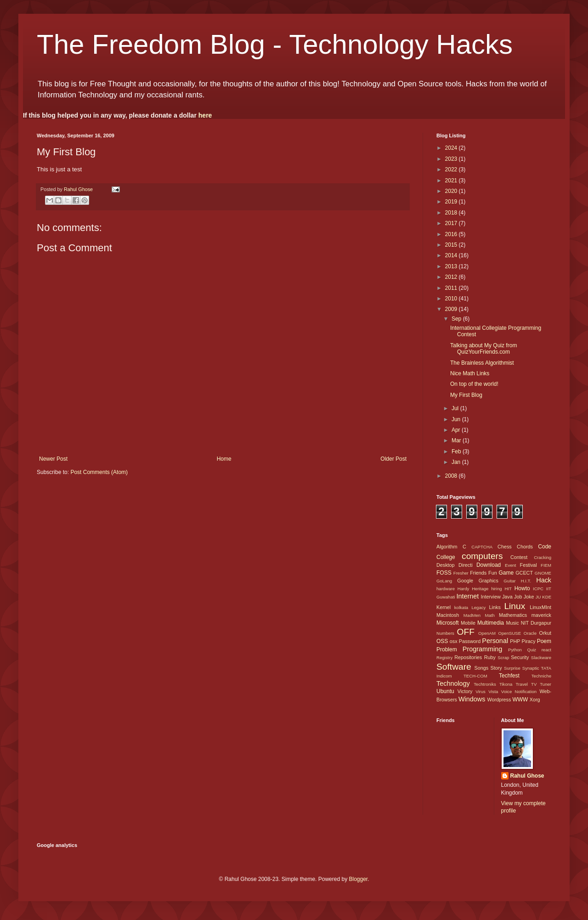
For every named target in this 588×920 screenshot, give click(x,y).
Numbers (445, 633)
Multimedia (491, 623)
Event (511, 565)
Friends (478, 573)
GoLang (444, 581)
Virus (481, 691)
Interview (490, 597)
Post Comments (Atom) (99, 472)
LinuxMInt (540, 607)
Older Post (393, 459)
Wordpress (499, 700)
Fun (493, 573)
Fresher (461, 573)
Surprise (512, 668)
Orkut (545, 633)
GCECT (524, 573)
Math (489, 615)
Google (465, 581)
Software (454, 667)
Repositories (468, 657)
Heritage (480, 589)
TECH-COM (475, 676)
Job (518, 597)
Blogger (358, 879)
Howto (522, 588)
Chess (505, 547)
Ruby (490, 657)
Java (507, 597)
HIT (508, 589)
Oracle (530, 633)
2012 (452, 277)
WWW (520, 700)
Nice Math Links (470, 373)
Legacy (478, 607)
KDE (547, 597)
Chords (525, 547)
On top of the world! (474, 384)
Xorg (535, 700)
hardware (446, 589)
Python (515, 650)
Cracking (543, 557)
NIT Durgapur (536, 623)
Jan (457, 462)
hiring (496, 589)
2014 (452, 255)
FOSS (444, 573)
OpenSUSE (510, 633)
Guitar (509, 581)
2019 (452, 202)
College (446, 557)
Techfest (509, 676)
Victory (465, 691)
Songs (481, 668)
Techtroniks (485, 684)
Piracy (529, 641)
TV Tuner (541, 684)
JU (538, 597)
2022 (452, 169)
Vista (493, 691)
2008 (452, 476)
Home (224, 459)
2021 (452, 181)
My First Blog (466, 395)
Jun (457, 419)
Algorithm (447, 547)
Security (520, 657)
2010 (452, 299)
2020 (452, 191)
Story (496, 668)
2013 (452, 266)
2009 (452, 309)
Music (512, 623)
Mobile (468, 623)
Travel (522, 684)
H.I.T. (526, 581)
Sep (457, 319)
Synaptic (531, 668)
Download (489, 565)
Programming (482, 649)
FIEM (546, 565)
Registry (444, 658)
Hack (544, 580)
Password (470, 641)
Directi (466, 565)
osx (454, 641)
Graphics (489, 581)
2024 (452, 148)
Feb (457, 452)
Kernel (444, 607)
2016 (452, 234)
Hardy (464, 589)
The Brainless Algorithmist (482, 363)
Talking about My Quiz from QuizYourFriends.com (483, 349)
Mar (457, 440)
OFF (466, 632)
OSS (442, 641)
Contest (519, 557)
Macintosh (448, 615)
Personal (495, 641)
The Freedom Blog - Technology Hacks (275, 44)
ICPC (538, 589)
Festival (529, 565)
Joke (529, 597)
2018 (452, 213)
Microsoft (448, 623)
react (546, 650)
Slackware (541, 658)
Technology (453, 683)
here (205, 115)
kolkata (461, 607)
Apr (457, 430)
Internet (467, 596)
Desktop (446, 565)
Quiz (531, 650)
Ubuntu (445, 691)
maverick (541, 615)
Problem (447, 649)
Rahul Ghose (527, 776)
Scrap (503, 658)
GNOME (543, 573)
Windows (472, 699)
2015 (452, 245)
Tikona (506, 684)
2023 (452, 159)
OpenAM (487, 633)
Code (545, 547)
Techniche (541, 676)
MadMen (472, 615)
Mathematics (513, 615)
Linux (514, 606)
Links (495, 607)
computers (482, 556)
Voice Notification (519, 691)
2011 (452, 288)
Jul (456, 408)
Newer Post (53, 459)
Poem (544, 641)
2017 (452, 223)
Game (506, 573)
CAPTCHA (482, 547)
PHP (515, 641)
